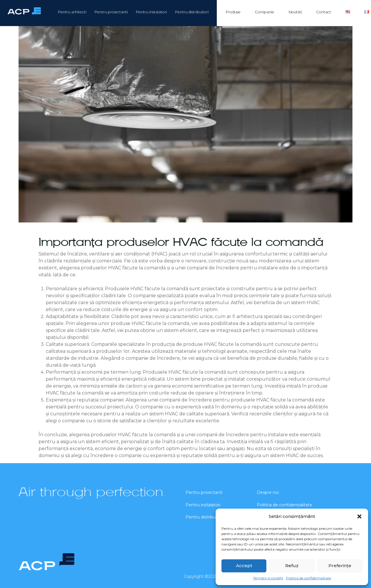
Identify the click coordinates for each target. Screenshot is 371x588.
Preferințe (340, 566)
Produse (233, 12)
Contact (324, 12)
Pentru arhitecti (72, 12)
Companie (264, 12)
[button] (359, 516)
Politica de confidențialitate (309, 578)
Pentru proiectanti (111, 12)
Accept (244, 566)
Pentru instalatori (151, 12)
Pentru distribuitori (192, 12)
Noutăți (295, 12)
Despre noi (268, 492)
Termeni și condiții (268, 578)
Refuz (292, 566)
